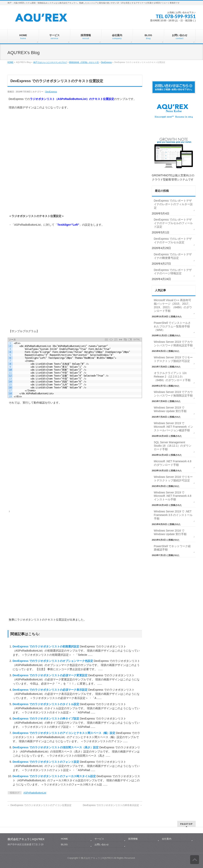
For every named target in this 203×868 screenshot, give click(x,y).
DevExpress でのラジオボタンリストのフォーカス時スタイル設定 (55, 776)
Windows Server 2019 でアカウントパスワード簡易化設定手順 (173, 344)
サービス (99, 839)
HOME (10, 62)
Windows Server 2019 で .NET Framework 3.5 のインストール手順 (173, 515)
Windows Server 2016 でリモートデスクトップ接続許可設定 (173, 479)
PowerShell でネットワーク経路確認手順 (172, 548)
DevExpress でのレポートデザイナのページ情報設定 (173, 272)
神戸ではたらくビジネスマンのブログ (50, 62)
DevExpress (106, 62)
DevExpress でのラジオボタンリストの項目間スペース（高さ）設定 (56, 747)
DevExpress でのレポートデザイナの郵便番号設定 (173, 256)
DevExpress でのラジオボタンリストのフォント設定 (46, 762)
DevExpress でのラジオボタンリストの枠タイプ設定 (46, 719)
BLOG (64, 845)
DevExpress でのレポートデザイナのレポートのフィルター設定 (173, 204)
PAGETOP (186, 824)
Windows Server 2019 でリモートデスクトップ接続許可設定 (173, 359)
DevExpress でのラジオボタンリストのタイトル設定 (46, 704)
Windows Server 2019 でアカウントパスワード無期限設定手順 (173, 394)
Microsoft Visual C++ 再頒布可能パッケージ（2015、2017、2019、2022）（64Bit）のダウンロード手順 (173, 305)
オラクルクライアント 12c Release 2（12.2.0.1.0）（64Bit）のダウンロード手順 (172, 377)
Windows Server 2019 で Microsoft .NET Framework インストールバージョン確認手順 (173, 427)
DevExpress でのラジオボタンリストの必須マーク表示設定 (51, 690)
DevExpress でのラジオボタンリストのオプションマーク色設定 (53, 661)
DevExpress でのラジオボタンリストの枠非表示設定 (112, 805)
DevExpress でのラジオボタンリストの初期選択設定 (46, 646)
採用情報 (133, 839)
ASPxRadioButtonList (35, 793)
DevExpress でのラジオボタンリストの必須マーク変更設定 (51, 675)
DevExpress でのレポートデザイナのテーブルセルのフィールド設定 (173, 223)
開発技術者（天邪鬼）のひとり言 (84, 62)
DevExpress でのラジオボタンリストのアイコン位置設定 (40, 805)
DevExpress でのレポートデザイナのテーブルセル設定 (173, 240)
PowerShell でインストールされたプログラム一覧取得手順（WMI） (172, 326)
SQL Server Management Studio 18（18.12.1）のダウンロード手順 (173, 446)
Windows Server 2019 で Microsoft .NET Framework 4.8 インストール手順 (173, 496)
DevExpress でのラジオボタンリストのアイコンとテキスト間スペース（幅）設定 (64, 733)
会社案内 (167, 839)
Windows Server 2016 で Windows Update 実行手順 (170, 532)
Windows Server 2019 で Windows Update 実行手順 (170, 409)
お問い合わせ (102, 845)
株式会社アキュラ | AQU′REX (97, 858)
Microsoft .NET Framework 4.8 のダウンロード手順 (173, 463)
